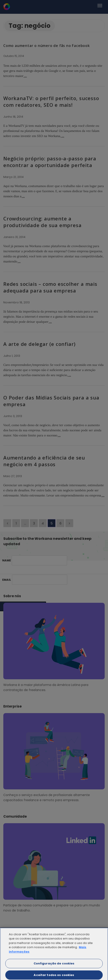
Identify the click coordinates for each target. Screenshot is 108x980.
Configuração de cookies (54, 966)
